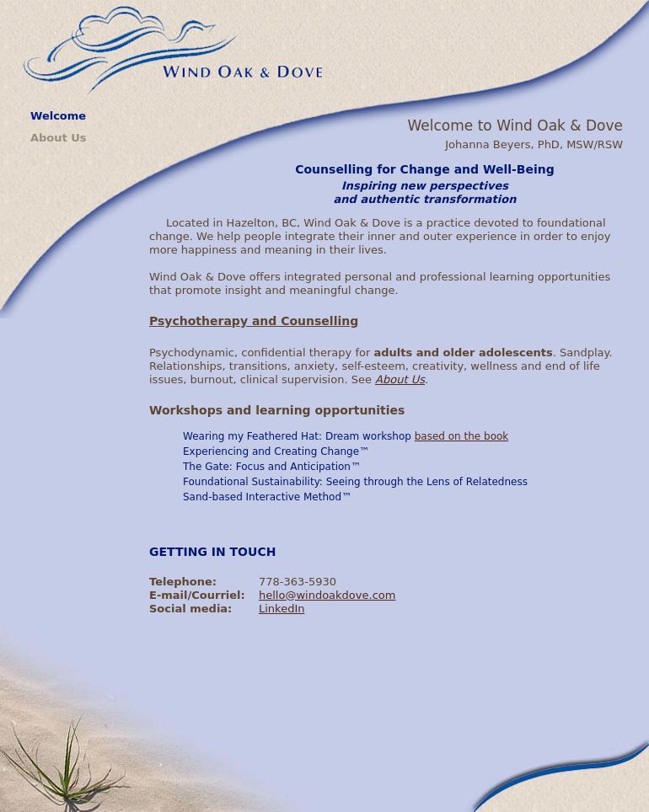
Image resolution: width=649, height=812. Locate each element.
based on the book (462, 436)
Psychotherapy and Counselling (254, 321)
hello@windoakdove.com (327, 595)
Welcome (58, 116)
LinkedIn (282, 609)
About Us (59, 138)
